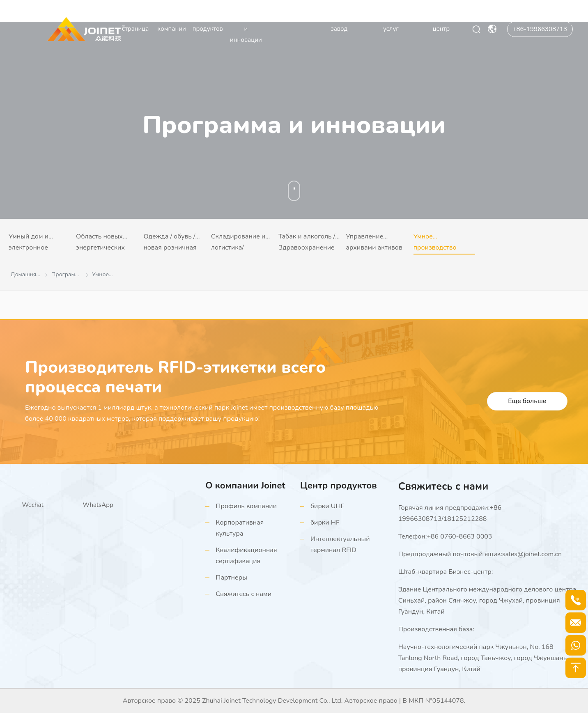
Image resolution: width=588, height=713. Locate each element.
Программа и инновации (246, 29)
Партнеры (231, 578)
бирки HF (325, 523)
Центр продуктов (208, 23)
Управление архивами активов (374, 242)
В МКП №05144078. (434, 701)
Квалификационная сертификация (246, 556)
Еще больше (527, 401)
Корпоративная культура (240, 528)
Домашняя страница (135, 23)
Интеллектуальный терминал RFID (340, 544)
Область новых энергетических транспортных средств (100, 243)
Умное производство (435, 242)
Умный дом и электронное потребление (29, 243)
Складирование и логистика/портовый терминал (238, 243)
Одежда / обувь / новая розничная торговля (170, 243)
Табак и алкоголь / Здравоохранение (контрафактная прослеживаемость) (309, 243)
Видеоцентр (287, 18)
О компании (171, 23)
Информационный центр (441, 23)
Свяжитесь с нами (243, 594)
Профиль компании (246, 506)
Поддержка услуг (391, 23)
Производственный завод (339, 23)
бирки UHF (327, 506)
